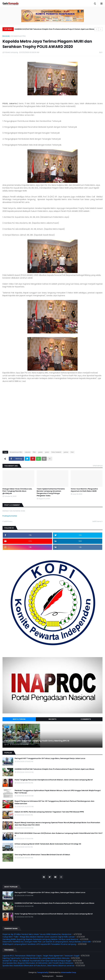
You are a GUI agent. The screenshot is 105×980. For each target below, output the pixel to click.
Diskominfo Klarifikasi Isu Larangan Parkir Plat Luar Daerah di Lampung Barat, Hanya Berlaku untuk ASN (46, 942)
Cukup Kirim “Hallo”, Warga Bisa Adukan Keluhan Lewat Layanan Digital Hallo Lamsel (39, 937)
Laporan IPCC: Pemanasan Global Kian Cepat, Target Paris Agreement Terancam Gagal (41, 956)
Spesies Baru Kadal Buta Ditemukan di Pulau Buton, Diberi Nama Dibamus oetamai (38, 966)
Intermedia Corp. (69, 972)
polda (40, 452)
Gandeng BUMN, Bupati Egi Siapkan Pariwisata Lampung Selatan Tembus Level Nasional (40, 939)
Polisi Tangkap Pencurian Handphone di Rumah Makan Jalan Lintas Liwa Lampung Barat (54, 780)
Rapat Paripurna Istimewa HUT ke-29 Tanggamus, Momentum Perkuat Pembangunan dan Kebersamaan (55, 802)
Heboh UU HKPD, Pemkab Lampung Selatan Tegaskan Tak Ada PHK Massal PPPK (49, 812)
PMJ (34, 452)
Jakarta (28, 452)
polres (66, 452)
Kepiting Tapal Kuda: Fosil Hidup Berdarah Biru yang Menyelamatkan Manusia (36, 958)
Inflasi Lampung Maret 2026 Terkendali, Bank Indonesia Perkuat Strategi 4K (48, 844)
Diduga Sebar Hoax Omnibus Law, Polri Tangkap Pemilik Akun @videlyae (17, 491)
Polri (72, 452)
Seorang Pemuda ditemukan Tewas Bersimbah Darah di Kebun (42, 855)
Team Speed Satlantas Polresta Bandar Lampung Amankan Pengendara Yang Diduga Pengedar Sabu (51, 492)
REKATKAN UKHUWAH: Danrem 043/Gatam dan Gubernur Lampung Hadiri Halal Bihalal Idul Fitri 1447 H (59, 834)
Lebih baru (8, 521)
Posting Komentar (10, 516)
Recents (52, 719)
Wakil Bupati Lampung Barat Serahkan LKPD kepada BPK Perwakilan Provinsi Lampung (39, 944)
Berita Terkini (19, 719)
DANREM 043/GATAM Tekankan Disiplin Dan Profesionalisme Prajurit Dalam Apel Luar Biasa (54, 29)
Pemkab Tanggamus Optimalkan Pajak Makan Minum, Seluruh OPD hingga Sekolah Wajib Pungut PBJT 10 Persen (58, 792)
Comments (86, 719)
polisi (47, 452)
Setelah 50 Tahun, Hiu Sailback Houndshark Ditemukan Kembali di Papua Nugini (37, 961)
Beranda (6, 36)
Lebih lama (97, 521)
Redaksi (60, 976)
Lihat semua (98, 466)
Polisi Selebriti (56, 452)
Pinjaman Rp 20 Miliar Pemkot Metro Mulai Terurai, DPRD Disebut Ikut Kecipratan (37, 934)
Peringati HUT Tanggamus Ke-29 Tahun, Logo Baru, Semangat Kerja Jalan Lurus (50, 758)
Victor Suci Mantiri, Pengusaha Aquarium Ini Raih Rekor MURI (84, 490)
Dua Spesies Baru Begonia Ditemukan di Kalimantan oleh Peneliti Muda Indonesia (38, 963)
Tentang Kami (48, 976)
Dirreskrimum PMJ (18, 36)
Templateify (43, 972)
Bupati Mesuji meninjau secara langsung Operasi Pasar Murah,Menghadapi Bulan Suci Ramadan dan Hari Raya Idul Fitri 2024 (57, 824)
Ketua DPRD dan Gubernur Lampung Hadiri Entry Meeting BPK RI (37, 741)
